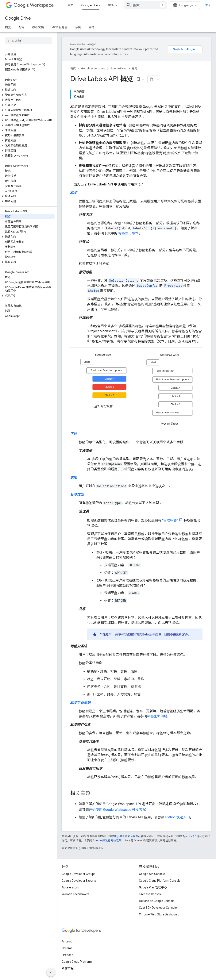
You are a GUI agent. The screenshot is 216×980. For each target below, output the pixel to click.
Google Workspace (93, 68)
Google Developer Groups (79, 874)
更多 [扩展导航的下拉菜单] (111, 5)
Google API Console (152, 874)
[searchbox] (28, 41)
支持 (92, 27)
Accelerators (70, 887)
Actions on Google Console (157, 901)
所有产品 (68, 968)
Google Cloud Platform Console (160, 881)
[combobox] (146, 5)
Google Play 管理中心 (153, 887)
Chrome (67, 948)
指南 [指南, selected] (22, 27)
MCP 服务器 (59, 27)
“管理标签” (170, 520)
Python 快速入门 (178, 817)
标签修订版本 (128, 233)
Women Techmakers (76, 894)
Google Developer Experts (79, 881)
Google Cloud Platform (77, 962)
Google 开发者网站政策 (107, 840)
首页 (71, 5)
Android (67, 941)
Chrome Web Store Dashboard (159, 914)
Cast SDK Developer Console (158, 908)
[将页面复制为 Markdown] (151, 79)
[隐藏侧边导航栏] (51, 972)
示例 (78, 27)
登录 (208, 5)
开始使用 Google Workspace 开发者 (115, 810)
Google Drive (18, 18)
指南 (135, 68)
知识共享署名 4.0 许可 (127, 836)
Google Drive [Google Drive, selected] (91, 5)
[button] (28, 90)
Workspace (34, 5)
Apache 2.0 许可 (192, 836)
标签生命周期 (157, 716)
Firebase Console (150, 894)
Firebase (67, 955)
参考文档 (38, 27)
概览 (8, 27)
